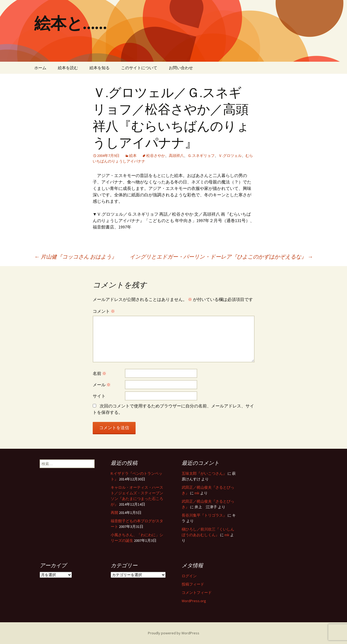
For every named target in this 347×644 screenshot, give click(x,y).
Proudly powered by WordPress (174, 633)
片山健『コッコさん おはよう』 (76, 257)
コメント (104, 311)
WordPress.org (194, 601)
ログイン (189, 576)
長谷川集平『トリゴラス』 (204, 515)
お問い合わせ (181, 68)
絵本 (133, 156)
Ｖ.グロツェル (230, 156)
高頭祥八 (176, 156)
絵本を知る (100, 68)
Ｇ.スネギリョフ (201, 156)
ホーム (40, 68)
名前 (100, 373)
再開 (114, 513)
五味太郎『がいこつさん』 (204, 473)
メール (102, 385)
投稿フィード (193, 584)
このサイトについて (139, 68)
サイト (99, 396)
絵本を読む (68, 68)
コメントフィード (197, 593)
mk (197, 493)
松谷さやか (156, 156)
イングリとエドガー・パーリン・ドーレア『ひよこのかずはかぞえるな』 (221, 257)
